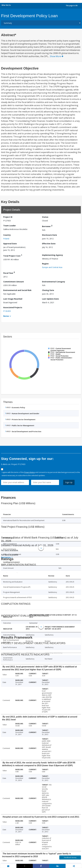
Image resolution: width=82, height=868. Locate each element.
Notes (6, 316)
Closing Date (48, 290)
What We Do (6, 5)
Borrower (47, 226)
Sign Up (69, 482)
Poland (6, 239)
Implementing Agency (52, 255)
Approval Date (10, 244)
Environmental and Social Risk (17, 290)
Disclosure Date (49, 235)
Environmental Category (54, 282)
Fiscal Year (9, 273)
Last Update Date (50, 299)
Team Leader (10, 226)
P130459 (7, 311)
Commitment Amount (14, 282)
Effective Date (49, 244)
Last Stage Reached (13, 299)
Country (7, 235)
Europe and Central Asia (52, 267)
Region (45, 264)
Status (45, 217)
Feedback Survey (70, 858)
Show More (57, 56)
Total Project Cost (13, 255)
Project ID (8, 217)
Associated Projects (13, 307)
